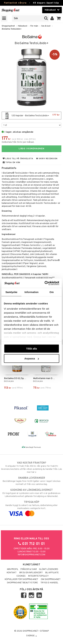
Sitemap (44, 631)
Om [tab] (52, 292)
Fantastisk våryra (15, 3)
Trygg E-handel (49, 583)
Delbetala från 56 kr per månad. (18, 142)
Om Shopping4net (51, 579)
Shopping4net (8, 26)
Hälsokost (23, 26)
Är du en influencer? (31, 573)
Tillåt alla (32, 348)
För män (34, 26)
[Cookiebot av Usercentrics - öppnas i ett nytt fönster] (45, 283)
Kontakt (12, 573)
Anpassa (32, 358)
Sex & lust (46, 26)
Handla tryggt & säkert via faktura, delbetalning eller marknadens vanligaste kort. (32, 508)
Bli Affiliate (52, 573)
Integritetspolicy (38, 576)
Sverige (32, 636)
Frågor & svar (29, 569)
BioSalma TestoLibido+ (12, 29)
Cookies (21, 576)
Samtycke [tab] (11, 292)
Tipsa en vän (11, 163)
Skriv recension (47, 159)
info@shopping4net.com (32, 555)
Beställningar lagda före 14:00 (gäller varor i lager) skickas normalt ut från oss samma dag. (32, 481)
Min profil (13, 569)
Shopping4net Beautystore (22, 583)
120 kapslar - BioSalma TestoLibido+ (32, 116)
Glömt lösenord (49, 569)
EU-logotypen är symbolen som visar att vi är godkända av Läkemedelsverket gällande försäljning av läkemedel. (32, 493)
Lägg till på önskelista (18, 159)
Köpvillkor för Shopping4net (21, 579)
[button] (59, 18)
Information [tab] (32, 292)
